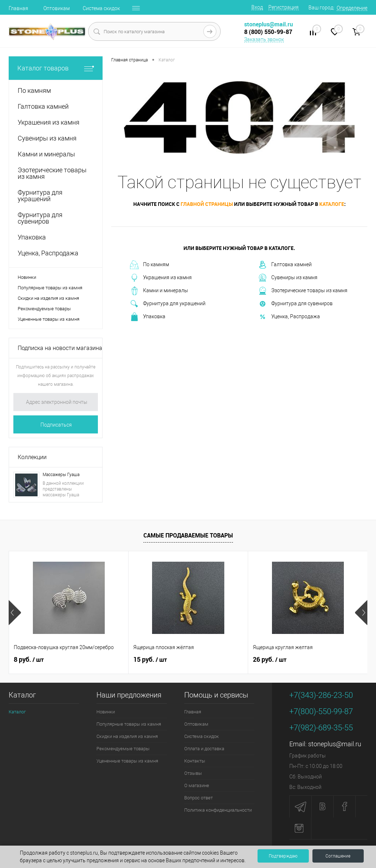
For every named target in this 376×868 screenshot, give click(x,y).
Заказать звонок (264, 39)
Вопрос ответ (198, 798)
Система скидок (101, 8)
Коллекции (32, 457)
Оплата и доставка (204, 749)
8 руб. (29, 660)
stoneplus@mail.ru (335, 744)
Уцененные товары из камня (49, 319)
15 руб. (150, 660)
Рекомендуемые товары (44, 309)
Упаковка (148, 317)
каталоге (332, 204)
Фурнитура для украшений (168, 304)
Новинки (27, 277)
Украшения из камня (161, 278)
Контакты (195, 761)
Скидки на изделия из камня (48, 298)
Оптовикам (57, 8)
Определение (352, 8)
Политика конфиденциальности (218, 810)
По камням (150, 265)
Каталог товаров (56, 68)
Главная (18, 8)
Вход (257, 7)
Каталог (17, 712)
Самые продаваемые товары (188, 535)
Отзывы (193, 773)
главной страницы (207, 204)
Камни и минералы (159, 291)
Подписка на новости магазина (60, 348)
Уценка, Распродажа (289, 317)
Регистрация (284, 7)
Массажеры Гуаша (61, 475)
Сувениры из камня (288, 278)
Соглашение (338, 856)
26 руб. (270, 660)
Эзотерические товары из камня (303, 291)
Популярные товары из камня (50, 288)
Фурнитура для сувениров (295, 304)
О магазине (197, 785)
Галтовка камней (285, 265)
